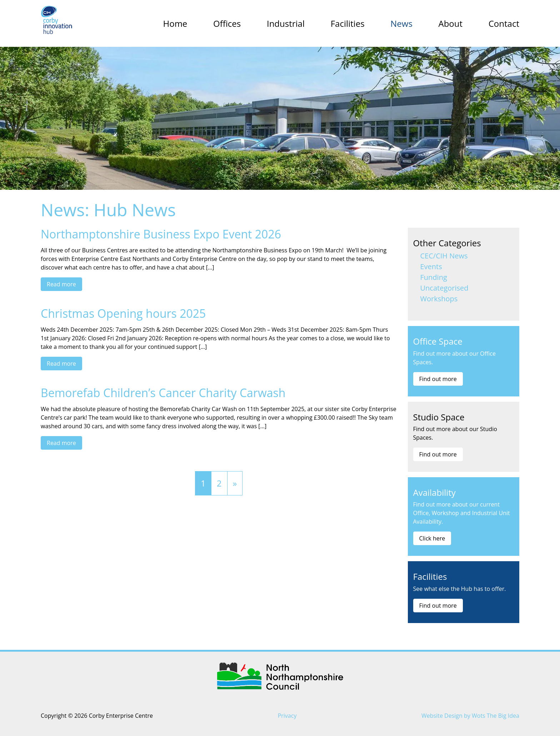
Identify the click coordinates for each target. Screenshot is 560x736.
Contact (504, 23)
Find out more (438, 379)
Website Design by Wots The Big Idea (470, 716)
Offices (227, 23)
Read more (61, 284)
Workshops (439, 299)
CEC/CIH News (444, 256)
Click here (432, 538)
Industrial (286, 23)
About (450, 23)
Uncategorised (444, 288)
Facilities (348, 23)
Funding (434, 277)
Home (175, 23)
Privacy (287, 716)
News (401, 23)
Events (431, 266)
